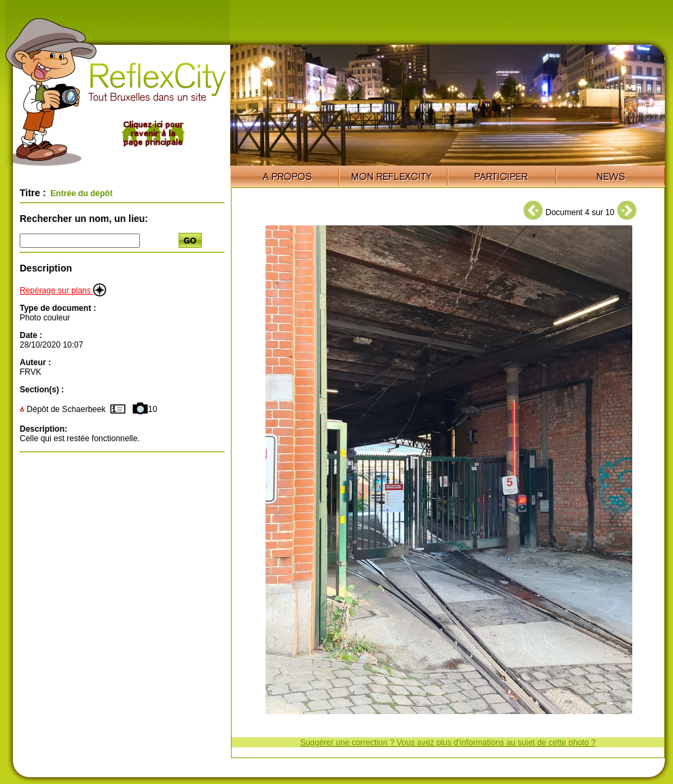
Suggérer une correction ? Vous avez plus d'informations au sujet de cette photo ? (448, 743)
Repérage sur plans (63, 291)
